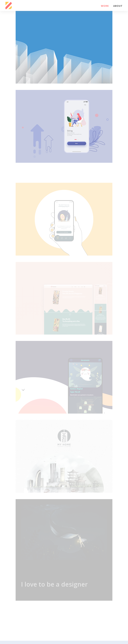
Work (105, 6)
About (118, 6)
